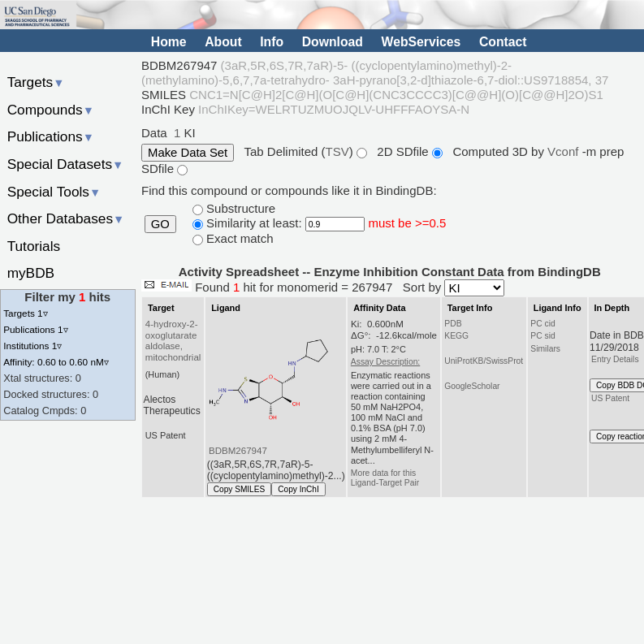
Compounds (51, 110)
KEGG (456, 336)
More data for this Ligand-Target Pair (385, 478)
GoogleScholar (472, 386)
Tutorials (34, 246)
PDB (453, 324)
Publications (51, 136)
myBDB (31, 273)
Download (333, 42)
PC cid (542, 324)
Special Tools (54, 192)
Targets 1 (25, 313)
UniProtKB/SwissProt (484, 361)
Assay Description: (385, 362)
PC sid (542, 336)
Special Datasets (66, 164)
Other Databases (66, 218)
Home (169, 42)
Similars (545, 349)
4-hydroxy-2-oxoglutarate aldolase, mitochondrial (173, 341)
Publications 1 (35, 329)
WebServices (421, 42)
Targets (36, 82)
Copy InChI (298, 489)
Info (272, 42)
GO (160, 224)
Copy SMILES (240, 489)
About (223, 42)
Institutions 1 (32, 346)
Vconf (565, 151)
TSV (337, 151)
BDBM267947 (238, 451)
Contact (503, 42)
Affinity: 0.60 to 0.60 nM (56, 362)
